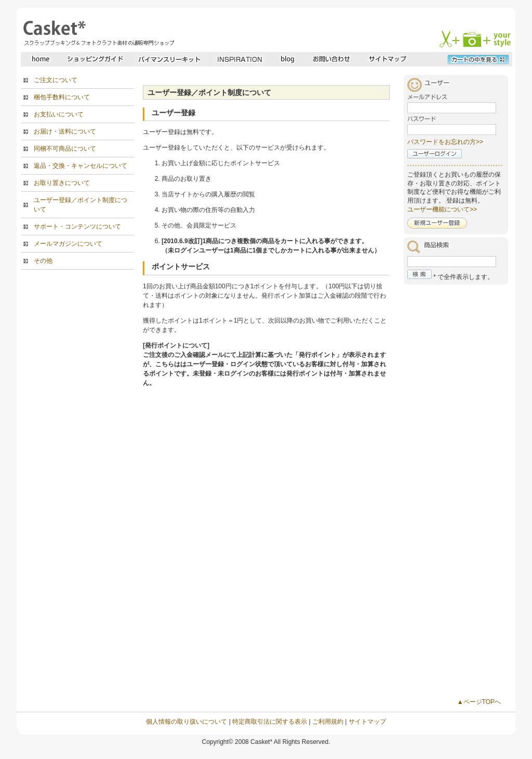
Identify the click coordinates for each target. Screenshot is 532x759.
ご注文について (56, 80)
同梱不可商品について (65, 149)
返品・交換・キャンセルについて (81, 166)
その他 (43, 261)
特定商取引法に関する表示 (270, 722)
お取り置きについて (62, 183)
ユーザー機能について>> (442, 209)
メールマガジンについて (68, 244)
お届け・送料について (65, 131)
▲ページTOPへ (479, 702)
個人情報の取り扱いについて (187, 722)
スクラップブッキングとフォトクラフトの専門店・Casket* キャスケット (97, 33)
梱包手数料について (62, 97)
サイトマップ (367, 722)
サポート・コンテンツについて (77, 227)
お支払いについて (59, 114)
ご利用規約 (328, 722)
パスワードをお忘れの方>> (445, 142)
